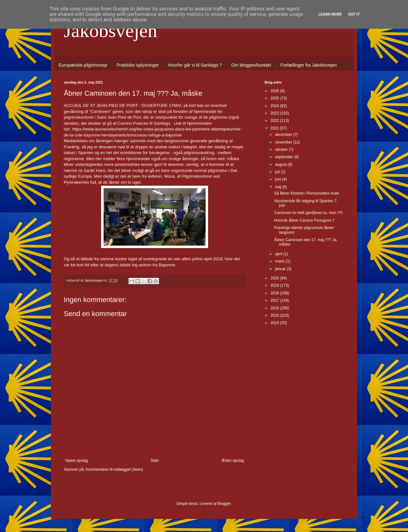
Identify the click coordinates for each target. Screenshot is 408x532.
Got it (354, 14)
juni (279, 179)
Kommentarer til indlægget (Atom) (114, 469)
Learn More (330, 14)
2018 (275, 293)
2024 (275, 106)
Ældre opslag (233, 461)
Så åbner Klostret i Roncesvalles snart (306, 193)
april (279, 254)
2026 (275, 91)
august (281, 165)
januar (281, 269)
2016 (275, 308)
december (284, 135)
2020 (275, 278)
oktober (282, 150)
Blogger (224, 504)
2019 (275, 285)
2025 (275, 98)
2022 (275, 121)
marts (280, 261)
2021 (275, 128)
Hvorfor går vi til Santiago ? (195, 65)
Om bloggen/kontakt (251, 65)
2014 (275, 323)
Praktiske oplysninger (138, 65)
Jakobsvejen (110, 31)
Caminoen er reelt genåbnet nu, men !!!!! (308, 213)
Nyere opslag (77, 461)
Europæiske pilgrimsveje (83, 65)
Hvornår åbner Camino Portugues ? (304, 220)
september (285, 157)
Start (154, 461)
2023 (275, 113)
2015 (275, 315)
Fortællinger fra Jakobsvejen (309, 65)
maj (279, 187)
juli (278, 172)
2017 (275, 300)
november (284, 142)
